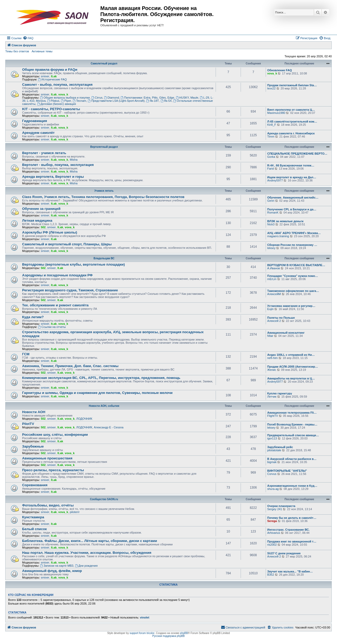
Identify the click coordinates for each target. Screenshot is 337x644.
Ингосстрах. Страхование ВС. (288, 530)
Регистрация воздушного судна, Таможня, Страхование (70, 290)
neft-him (272, 358)
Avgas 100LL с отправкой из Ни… (291, 355)
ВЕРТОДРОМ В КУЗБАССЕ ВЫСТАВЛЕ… (296, 265)
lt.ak (54, 76)
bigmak (272, 462)
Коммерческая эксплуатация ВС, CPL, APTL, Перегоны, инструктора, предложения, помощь (101, 378)
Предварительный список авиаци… (293, 435)
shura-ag (273, 489)
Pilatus (53, 101)
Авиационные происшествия (47, 458)
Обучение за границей (41, 209)
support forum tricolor (142, 633)
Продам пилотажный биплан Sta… (292, 85)
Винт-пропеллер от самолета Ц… (291, 110)
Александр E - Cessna (109, 427)
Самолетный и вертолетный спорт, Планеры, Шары (67, 244)
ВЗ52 (271, 575)
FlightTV (273, 416)
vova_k (272, 73)
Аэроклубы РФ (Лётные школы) (50, 232)
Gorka (271, 157)
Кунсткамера (33, 517)
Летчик (272, 397)
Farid (271, 169)
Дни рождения (86, 566)
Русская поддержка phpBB (168, 636)
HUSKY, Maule (187, 98)
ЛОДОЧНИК (84, 419)
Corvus (272, 474)
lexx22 (271, 88)
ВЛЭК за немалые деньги (285, 221)
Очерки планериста (281, 506)
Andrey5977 (275, 180)
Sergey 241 (275, 509)
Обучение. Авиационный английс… (293, 197)
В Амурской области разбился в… (292, 459)
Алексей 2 (274, 321)
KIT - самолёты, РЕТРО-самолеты (51, 109)
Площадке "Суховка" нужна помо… (293, 276)
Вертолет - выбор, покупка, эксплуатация (58, 165)
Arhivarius (274, 533)
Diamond (111, 98)
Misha (74, 160)
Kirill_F (272, 125)
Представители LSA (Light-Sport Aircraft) (116, 101)
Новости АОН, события (104, 406)
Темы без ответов (17, 51)
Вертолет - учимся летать (44, 153)
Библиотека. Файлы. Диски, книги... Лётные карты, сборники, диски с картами (90, 541)
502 (43, 227)
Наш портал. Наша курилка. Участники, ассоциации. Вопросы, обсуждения (87, 553)
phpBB (184, 633)
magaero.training (278, 236)
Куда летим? (33, 317)
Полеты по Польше (281, 318)
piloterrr (75, 512)
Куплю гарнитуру (280, 393)
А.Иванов (274, 268)
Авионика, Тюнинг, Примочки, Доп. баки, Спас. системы (70, 366)
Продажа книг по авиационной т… (292, 541)
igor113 (272, 438)
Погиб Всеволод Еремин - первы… (292, 424)
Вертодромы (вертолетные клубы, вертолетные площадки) (73, 264)
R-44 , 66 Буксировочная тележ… (291, 165)
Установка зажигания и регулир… (291, 306)
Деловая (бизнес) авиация (57, 104)
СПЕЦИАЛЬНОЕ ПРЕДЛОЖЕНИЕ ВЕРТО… (297, 154)
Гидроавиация (35, 121)
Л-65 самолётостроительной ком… (292, 121)
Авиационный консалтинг (286, 333)
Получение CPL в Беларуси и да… (292, 209)
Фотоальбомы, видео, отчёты (48, 505)
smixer (45, 76)
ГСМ (26, 354)
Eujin (270, 309)
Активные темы (42, 51)
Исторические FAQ (52, 79)
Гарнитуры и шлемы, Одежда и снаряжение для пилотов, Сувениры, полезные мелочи (97, 393)
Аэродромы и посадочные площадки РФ (57, 275)
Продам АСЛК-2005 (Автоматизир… (293, 367)
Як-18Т (152, 101)
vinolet (144, 617)
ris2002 (272, 545)
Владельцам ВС (104, 258)
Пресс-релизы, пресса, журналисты (53, 470)
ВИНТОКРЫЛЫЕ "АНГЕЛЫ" (287, 471)
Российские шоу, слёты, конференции (55, 435)
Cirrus (97, 98)
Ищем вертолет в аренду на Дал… (292, 177)
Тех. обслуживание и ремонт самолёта (55, 305)
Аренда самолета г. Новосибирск (291, 133)
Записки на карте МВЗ (57, 566)
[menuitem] (28, 38)
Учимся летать (104, 191)
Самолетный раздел (104, 64)
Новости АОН (34, 412)
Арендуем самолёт (38, 133)
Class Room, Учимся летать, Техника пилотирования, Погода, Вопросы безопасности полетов (103, 197)
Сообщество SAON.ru (104, 499)
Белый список (34, 529)
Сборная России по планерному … (292, 245)
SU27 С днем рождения (284, 553)
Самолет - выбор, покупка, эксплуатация (57, 85)
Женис (272, 370)
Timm (271, 136)
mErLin (272, 279)
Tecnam (79, 101)
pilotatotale (274, 450)
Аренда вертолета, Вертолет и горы (53, 177)
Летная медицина (37, 220)
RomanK (273, 212)
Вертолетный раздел (104, 147)
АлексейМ (274, 294)
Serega (272, 521)
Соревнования (35, 485)
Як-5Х (166, 101)
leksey (271, 248)
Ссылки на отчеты (52, 327)
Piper (66, 101)
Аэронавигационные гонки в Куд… (292, 486)
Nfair (270, 336)
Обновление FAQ (279, 70)
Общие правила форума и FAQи (50, 70)
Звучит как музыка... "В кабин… (290, 571)
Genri (271, 201)
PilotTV (28, 424)
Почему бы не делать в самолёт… (292, 518)
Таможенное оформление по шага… (293, 291)
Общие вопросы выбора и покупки (65, 98)
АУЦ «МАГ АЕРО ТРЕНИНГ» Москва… (294, 233)
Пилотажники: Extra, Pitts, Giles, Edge (147, 98)
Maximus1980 (276, 113)
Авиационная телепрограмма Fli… (292, 413)
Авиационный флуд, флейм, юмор (52, 571)
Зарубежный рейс (280, 447)
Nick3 (271, 224)
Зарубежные (33, 446)
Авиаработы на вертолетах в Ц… (291, 378)
